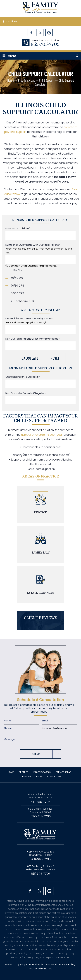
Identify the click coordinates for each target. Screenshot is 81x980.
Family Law (41, 553)
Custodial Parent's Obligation (23, 377)
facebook (30, 891)
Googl (49, 32)
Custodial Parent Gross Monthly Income (29, 319)
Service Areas (63, 772)
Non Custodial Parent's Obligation (25, 393)
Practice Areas (42, 772)
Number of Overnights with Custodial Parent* (33, 245)
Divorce (40, 512)
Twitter (40, 32)
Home (11, 772)
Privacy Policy (67, 965)
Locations (11, 21)
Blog (39, 776)
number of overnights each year (42, 435)
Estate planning (41, 593)
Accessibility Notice (40, 969)
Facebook (31, 32)
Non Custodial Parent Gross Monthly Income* (33, 339)
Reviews (27, 776)
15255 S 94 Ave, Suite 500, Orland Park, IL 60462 (40, 853)
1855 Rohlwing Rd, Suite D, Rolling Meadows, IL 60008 (40, 868)
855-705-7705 (45, 45)
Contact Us (54, 776)
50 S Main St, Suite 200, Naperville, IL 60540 (41, 810)
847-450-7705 (41, 802)
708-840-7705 (41, 859)
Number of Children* (18, 228)
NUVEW (9, 965)
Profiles (24, 772)
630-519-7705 (41, 816)
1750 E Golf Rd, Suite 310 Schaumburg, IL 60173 (40, 796)
